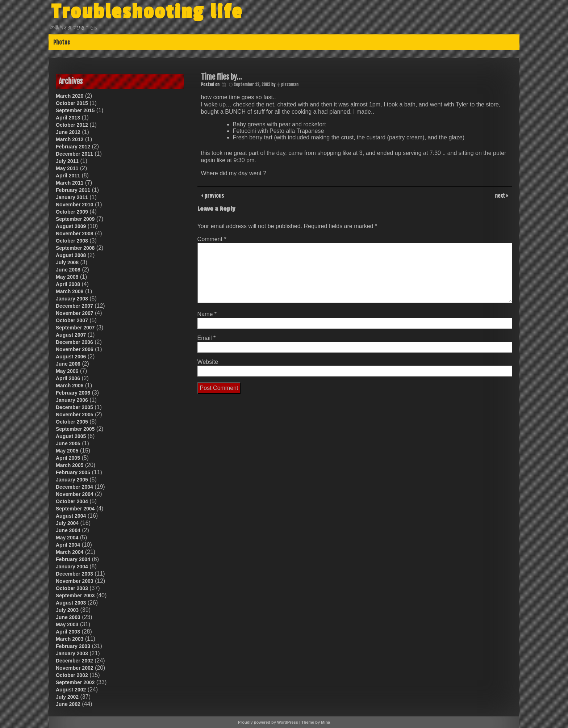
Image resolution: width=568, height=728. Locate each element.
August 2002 (71, 690)
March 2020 (70, 96)
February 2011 (73, 190)
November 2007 (75, 313)
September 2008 (75, 248)
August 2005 (71, 436)
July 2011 (67, 161)
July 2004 (67, 523)
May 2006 (67, 371)
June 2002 (68, 704)
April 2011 (68, 176)
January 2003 (72, 653)
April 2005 (68, 458)
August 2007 (71, 335)
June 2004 (68, 530)
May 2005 (67, 451)
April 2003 (68, 632)
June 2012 (68, 132)
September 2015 (75, 110)
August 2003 (71, 603)
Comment (212, 239)
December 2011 (74, 154)
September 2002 (75, 682)
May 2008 (67, 277)
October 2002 (72, 675)
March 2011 (70, 183)
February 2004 (73, 559)
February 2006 (73, 393)
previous (214, 195)
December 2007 (74, 306)
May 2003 (67, 624)
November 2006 (75, 349)
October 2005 (72, 422)
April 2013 (68, 118)
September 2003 (75, 596)
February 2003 (73, 646)
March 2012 (70, 139)
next (501, 195)
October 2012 (72, 125)
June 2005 (68, 443)
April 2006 (68, 378)
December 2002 (74, 661)
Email (207, 338)
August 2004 (71, 516)
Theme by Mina (316, 722)
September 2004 (75, 509)
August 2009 (71, 226)
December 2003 (74, 574)
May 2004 (67, 538)
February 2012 (73, 147)
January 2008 (72, 299)
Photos (62, 42)
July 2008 (67, 262)
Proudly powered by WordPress (268, 722)
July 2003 (67, 610)
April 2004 (68, 545)
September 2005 (75, 429)
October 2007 (72, 320)
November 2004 (75, 494)
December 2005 (74, 407)
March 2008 (70, 291)
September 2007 (75, 328)
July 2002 (67, 697)
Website (208, 362)
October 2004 (72, 501)
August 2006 (71, 357)
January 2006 (72, 400)
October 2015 (72, 103)
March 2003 (70, 639)
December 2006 (74, 342)
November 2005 (75, 415)
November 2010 (75, 205)
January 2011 (72, 197)
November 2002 (75, 668)
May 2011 (67, 168)
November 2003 (75, 581)
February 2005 (73, 472)
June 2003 (68, 617)
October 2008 (72, 241)
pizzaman (290, 85)
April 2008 (68, 284)
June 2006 (68, 364)
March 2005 (70, 465)
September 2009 (75, 219)
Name (207, 314)
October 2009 (72, 212)
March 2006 (70, 386)
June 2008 (68, 270)
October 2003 (72, 588)
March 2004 (70, 552)
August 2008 (71, 255)
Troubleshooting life (147, 12)
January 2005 (72, 480)
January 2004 (72, 567)
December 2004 (74, 487)
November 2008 (75, 233)
